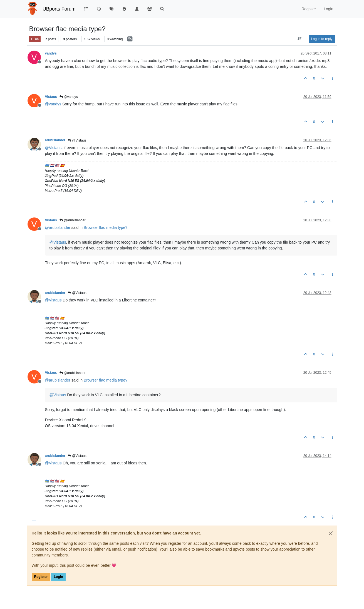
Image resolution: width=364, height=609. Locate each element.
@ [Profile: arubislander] (58, 227)
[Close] (331, 533)
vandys (51, 53)
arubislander (55, 140)
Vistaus (51, 97)
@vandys (69, 97)
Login (58, 577)
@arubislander (73, 220)
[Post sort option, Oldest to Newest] (299, 39)
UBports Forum (59, 9)
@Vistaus (77, 140)
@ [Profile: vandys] (53, 104)
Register (41, 577)
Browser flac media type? (106, 227)
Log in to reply (322, 39)
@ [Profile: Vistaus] (53, 148)
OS (35, 39)
